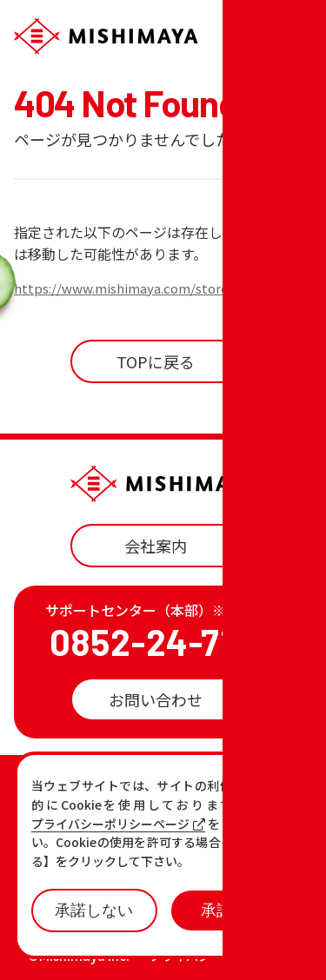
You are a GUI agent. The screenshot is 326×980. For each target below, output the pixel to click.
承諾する (232, 910)
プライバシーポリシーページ (118, 824)
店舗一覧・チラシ (219, 787)
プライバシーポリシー (210, 956)
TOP (57, 787)
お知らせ (73, 816)
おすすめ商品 (203, 816)
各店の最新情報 (96, 844)
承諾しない (94, 910)
